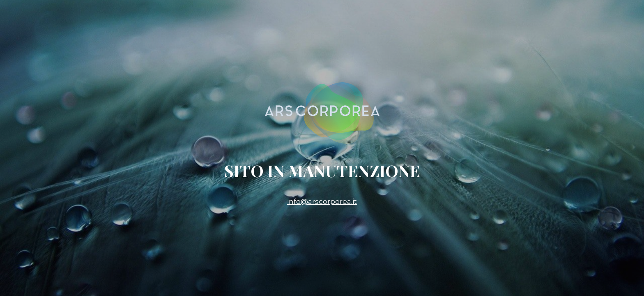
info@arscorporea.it (322, 201)
